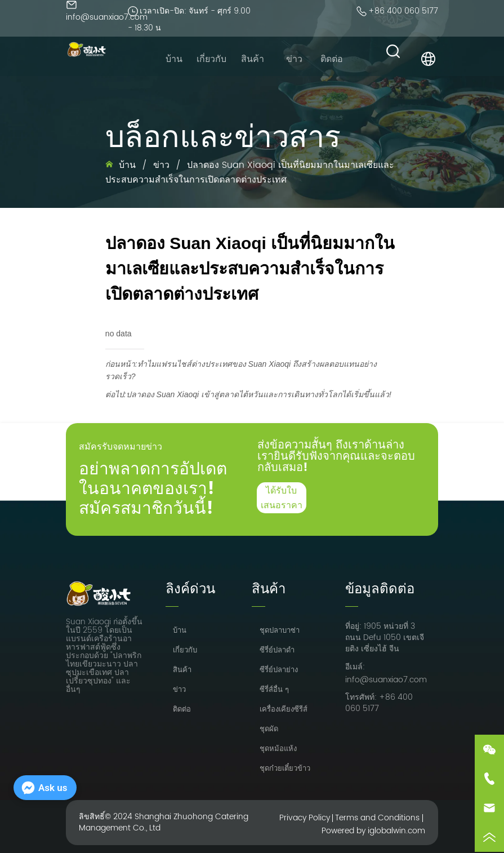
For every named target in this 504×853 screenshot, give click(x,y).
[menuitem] (253, 59)
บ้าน (127, 165)
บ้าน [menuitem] (174, 59)
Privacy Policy (305, 818)
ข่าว (161, 165)
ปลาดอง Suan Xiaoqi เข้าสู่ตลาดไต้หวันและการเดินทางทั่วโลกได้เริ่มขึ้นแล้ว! (259, 394)
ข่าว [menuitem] (294, 59)
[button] (253, 59)
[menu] (253, 59)
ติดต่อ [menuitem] (332, 59)
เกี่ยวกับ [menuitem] (211, 59)
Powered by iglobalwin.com (373, 831)
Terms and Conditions (377, 818)
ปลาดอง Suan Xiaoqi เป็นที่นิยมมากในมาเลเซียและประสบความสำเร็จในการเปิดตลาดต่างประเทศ (250, 172)
